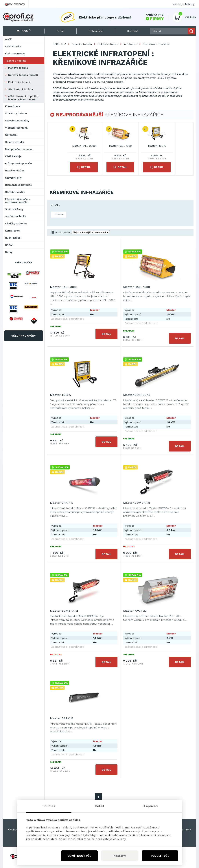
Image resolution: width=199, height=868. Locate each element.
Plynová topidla (18, 68)
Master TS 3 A (157, 146)
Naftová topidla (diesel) (23, 75)
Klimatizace (13, 106)
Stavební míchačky (17, 121)
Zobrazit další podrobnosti (68, 319)
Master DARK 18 (62, 718)
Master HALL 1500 (120, 146)
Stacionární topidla (21, 89)
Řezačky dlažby (15, 171)
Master (59, 214)
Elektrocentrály (15, 53)
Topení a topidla (16, 61)
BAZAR (9, 245)
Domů (24, 31)
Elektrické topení (19, 82)
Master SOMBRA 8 (137, 503)
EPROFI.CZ (59, 44)
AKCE (8, 39)
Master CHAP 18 (62, 503)
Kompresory (13, 231)
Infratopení (130, 44)
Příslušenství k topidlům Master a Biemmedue (24, 98)
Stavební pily (13, 178)
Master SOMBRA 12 (64, 611)
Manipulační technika (19, 149)
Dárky (9, 252)
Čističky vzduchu (16, 223)
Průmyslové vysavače (18, 163)
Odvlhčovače (13, 46)
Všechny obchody (184, 4)
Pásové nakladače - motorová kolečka (17, 201)
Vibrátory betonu (16, 113)
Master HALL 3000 (84, 146)
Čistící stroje (13, 156)
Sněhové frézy (14, 209)
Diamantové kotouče (18, 185)
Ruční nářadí (13, 238)
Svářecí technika (16, 216)
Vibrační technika (16, 128)
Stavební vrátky (15, 192)
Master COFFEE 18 (137, 395)
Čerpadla (11, 135)
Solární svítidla (15, 142)
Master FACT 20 (135, 611)
